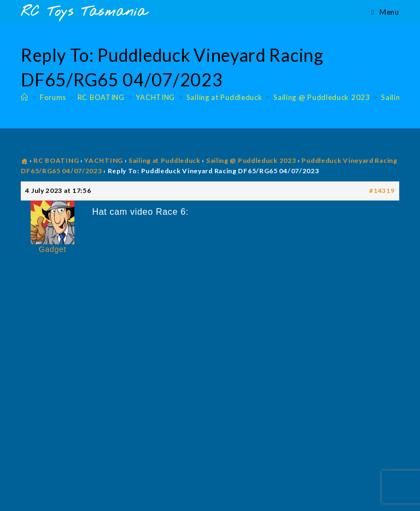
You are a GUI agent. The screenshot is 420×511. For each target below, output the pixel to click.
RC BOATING (56, 160)
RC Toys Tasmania (84, 12)
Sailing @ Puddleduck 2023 (251, 160)
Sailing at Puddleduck (165, 160)
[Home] (25, 97)
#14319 (382, 190)
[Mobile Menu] (385, 12)
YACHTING (104, 160)
